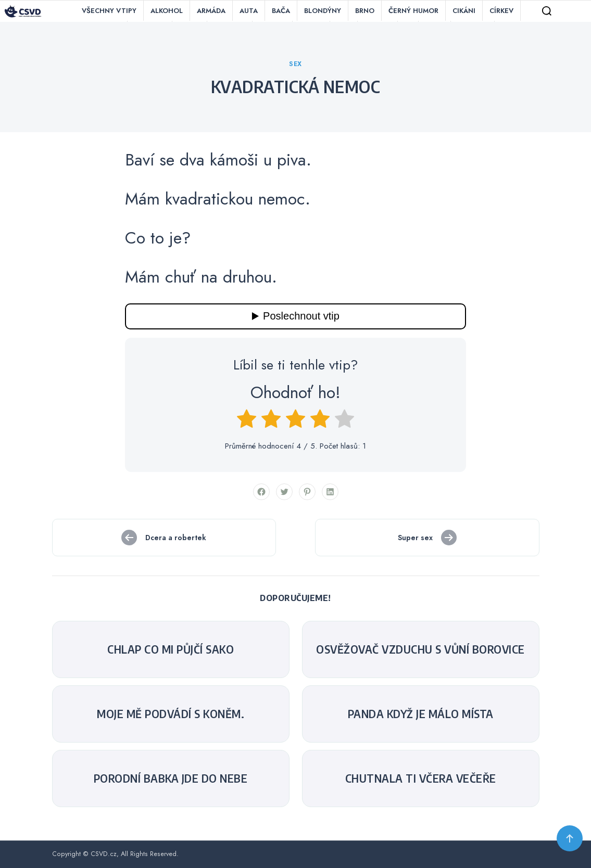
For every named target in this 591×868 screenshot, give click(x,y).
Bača (281, 11)
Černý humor (413, 11)
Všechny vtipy (109, 11)
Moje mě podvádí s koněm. (171, 714)
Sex (295, 64)
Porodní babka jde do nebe (171, 778)
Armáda (211, 11)
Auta (249, 11)
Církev (501, 11)
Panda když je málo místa (421, 714)
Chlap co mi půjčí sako (171, 649)
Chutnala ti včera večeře (421, 778)
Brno (365, 11)
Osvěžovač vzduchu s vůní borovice (420, 649)
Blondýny (323, 11)
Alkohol (167, 11)
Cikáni (464, 11)
